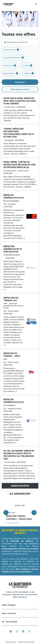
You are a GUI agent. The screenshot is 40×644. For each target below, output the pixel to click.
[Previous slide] (6, 513)
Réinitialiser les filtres (20, 89)
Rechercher (20, 82)
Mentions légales (11, 642)
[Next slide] (34, 513)
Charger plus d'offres (20, 486)
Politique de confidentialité (26, 642)
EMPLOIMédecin (20, 597)
